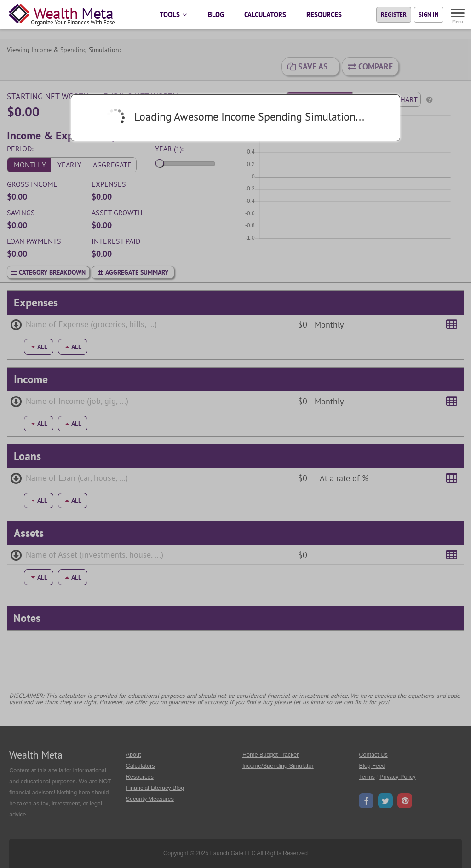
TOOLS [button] (174, 14)
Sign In (429, 14)
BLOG (216, 14)
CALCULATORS (265, 14)
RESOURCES (324, 14)
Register (394, 14)
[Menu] (458, 14)
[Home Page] (64, 15)
